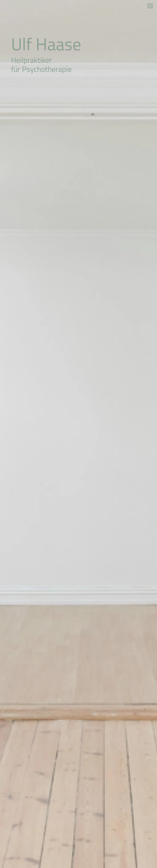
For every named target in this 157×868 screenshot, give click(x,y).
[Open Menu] (150, 6)
